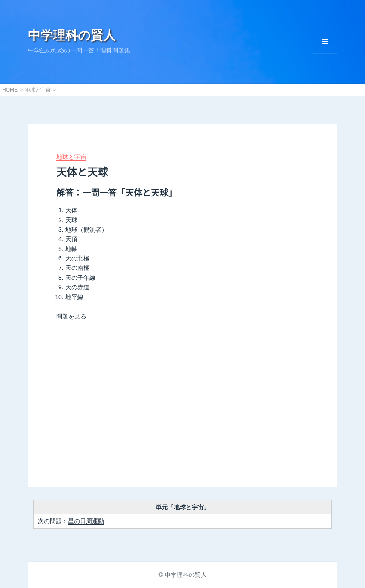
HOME (10, 90)
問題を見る (71, 316)
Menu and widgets (325, 42)
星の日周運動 (86, 521)
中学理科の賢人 (72, 35)
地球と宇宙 (38, 90)
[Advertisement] (183, 398)
